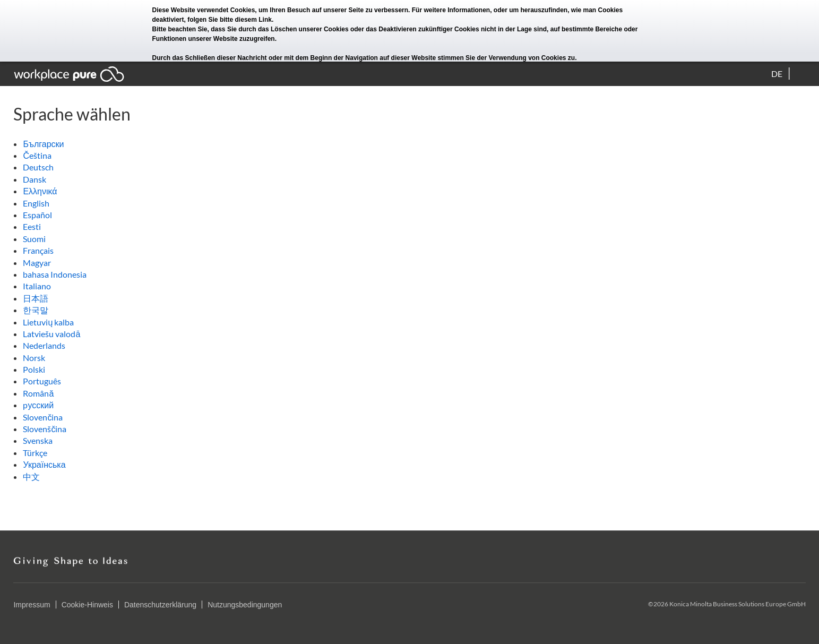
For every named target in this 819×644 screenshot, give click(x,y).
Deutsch (38, 167)
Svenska (38, 440)
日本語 (36, 298)
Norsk (34, 358)
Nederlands (44, 345)
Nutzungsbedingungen (245, 605)
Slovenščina (45, 429)
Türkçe (35, 453)
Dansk (35, 179)
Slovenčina (43, 417)
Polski (34, 369)
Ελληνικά (40, 191)
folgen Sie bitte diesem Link (230, 20)
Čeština (37, 155)
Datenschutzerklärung (160, 605)
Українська (44, 464)
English (36, 203)
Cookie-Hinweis (87, 605)
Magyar (37, 263)
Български (43, 144)
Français (38, 250)
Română (38, 393)
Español (37, 215)
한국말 (36, 310)
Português (42, 381)
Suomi (34, 239)
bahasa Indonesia (55, 274)
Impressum (32, 605)
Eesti (32, 226)
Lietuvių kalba (48, 322)
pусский (38, 405)
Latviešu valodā (51, 334)
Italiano (37, 286)
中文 (31, 476)
